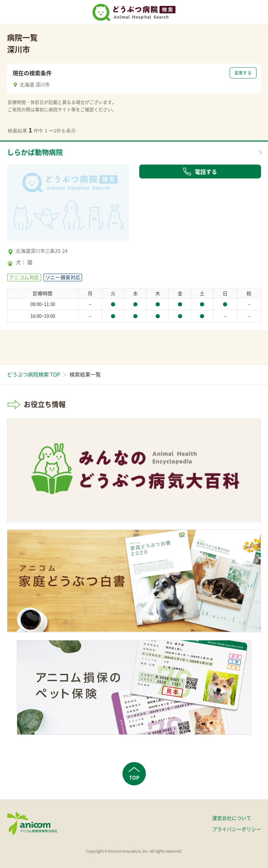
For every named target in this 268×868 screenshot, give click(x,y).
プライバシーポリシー (237, 829)
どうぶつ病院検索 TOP (33, 374)
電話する (200, 172)
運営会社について (232, 818)
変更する (243, 73)
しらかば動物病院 (35, 152)
